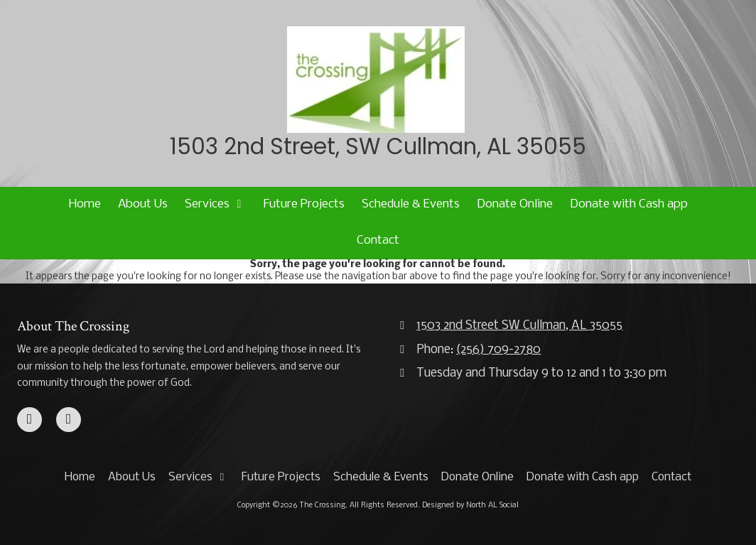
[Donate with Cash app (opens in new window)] (629, 205)
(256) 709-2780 (498, 350)
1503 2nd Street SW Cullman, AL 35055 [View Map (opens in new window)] (519, 326)
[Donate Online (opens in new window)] (515, 205)
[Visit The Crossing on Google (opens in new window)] (69, 420)
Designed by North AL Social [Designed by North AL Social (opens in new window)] (470, 506)
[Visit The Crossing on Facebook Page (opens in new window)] (29, 420)
